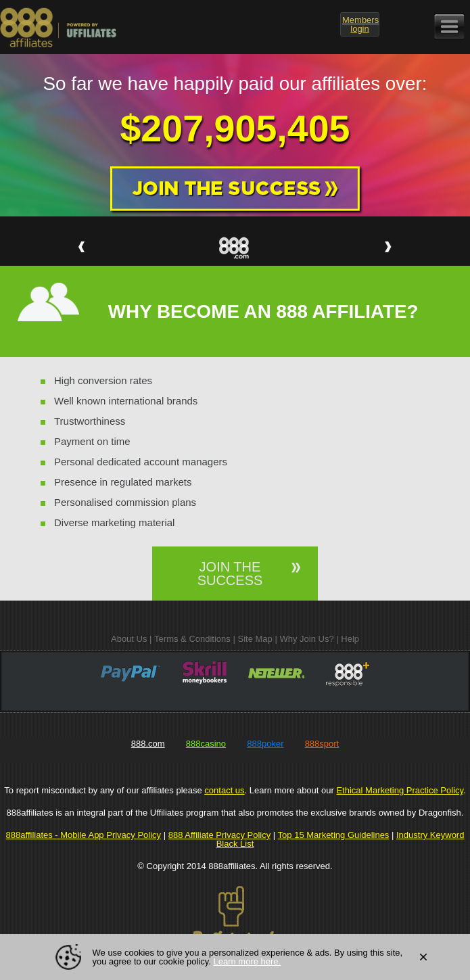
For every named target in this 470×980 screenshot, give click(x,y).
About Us (129, 639)
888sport (322, 744)
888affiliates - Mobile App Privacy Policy (84, 835)
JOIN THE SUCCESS (230, 574)
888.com (148, 744)
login (360, 24)
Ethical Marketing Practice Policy (400, 790)
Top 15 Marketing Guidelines (334, 835)
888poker (265, 744)
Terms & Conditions (192, 639)
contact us (224, 790)
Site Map (255, 639)
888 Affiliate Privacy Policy (220, 835)
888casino (206, 744)
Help (350, 639)
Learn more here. (247, 961)
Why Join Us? (306, 639)
